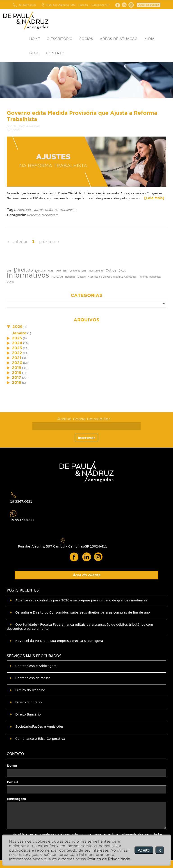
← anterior (18, 242)
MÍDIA (149, 39)
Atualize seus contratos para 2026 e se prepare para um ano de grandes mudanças (81, 600)
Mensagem (16, 799)
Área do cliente (149, 5)
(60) (18, 363)
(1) (17, 327)
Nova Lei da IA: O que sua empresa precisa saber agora (59, 641)
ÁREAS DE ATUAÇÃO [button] (119, 39)
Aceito (144, 850)
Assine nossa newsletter (84, 419)
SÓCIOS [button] (86, 39)
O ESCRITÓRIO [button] (60, 39)
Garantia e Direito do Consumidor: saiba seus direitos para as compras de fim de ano (83, 612)
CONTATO (55, 53)
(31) (17, 358)
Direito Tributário (28, 702)
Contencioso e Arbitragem (36, 666)
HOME (35, 39)
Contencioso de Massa (33, 678)
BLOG (34, 53)
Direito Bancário (28, 714)
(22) (17, 378)
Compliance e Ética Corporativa (40, 739)
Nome (12, 766)
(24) (18, 348)
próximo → (49, 242)
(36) (17, 368)
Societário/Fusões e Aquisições (39, 727)
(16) (18, 343)
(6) (17, 338)
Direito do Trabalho (30, 690)
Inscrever (86, 438)
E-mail (12, 782)
